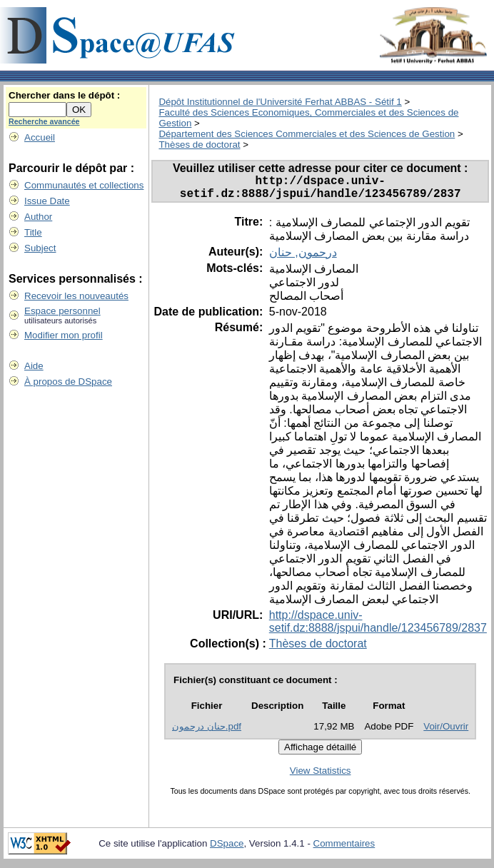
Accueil (40, 137)
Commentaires (344, 849)
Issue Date (47, 201)
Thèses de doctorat (199, 145)
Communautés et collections (84, 185)
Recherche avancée (44, 121)
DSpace (227, 849)
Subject (40, 248)
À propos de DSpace (68, 382)
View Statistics (321, 776)
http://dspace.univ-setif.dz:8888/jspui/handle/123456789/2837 (378, 627)
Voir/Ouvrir (446, 732)
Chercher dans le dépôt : (64, 95)
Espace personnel (62, 311)
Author (38, 217)
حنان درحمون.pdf (207, 732)
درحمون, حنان (303, 258)
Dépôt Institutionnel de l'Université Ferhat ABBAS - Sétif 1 (280, 102)
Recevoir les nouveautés (76, 296)
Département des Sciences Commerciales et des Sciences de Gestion (307, 134)
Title (33, 232)
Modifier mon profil (64, 335)
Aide (34, 366)
